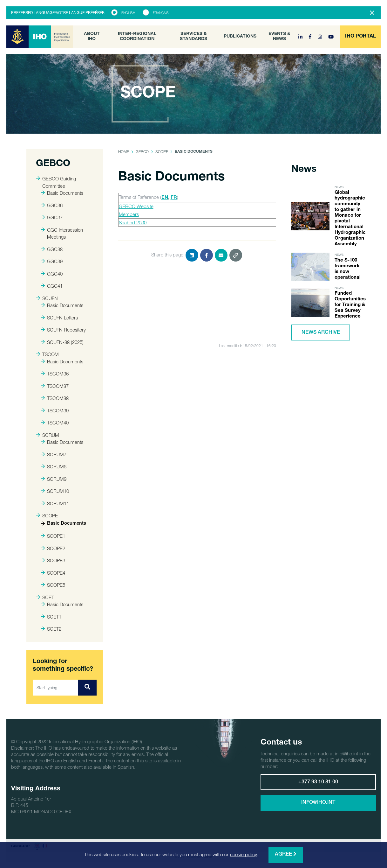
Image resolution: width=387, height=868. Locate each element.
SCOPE (47, 515)
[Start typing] (56, 688)
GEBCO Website (136, 206)
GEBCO (142, 152)
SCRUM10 (55, 491)
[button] (360, 37)
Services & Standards (193, 37)
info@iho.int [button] (318, 803)
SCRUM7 (54, 454)
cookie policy (244, 854)
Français (161, 13)
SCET (45, 597)
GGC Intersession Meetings (62, 233)
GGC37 (52, 217)
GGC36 (52, 205)
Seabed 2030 (133, 222)
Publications (240, 37)
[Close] (372, 13)
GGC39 (52, 261)
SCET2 (51, 629)
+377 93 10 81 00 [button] (318, 782)
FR (174, 198)
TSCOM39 (55, 410)
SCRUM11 (55, 503)
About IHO (92, 37)
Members (129, 214)
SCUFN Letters (59, 318)
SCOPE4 (53, 573)
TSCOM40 (55, 423)
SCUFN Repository (63, 330)
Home (124, 152)
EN (165, 198)
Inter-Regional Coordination (137, 37)
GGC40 (52, 274)
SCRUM (48, 435)
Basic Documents (62, 193)
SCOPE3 (53, 560)
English (128, 13)
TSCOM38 (55, 398)
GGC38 (52, 249)
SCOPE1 (53, 536)
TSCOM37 (55, 386)
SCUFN (47, 298)
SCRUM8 (54, 466)
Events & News (279, 37)
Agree (286, 854)
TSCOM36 (55, 374)
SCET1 (51, 617)
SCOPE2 (53, 548)
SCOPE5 (53, 585)
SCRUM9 (54, 479)
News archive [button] (321, 333)
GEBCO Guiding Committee (56, 182)
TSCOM (47, 354)
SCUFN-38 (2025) (62, 342)
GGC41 (52, 286)
